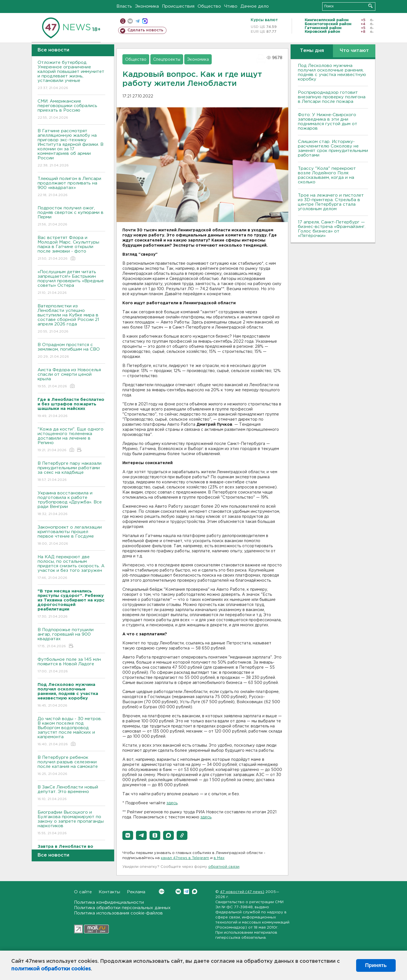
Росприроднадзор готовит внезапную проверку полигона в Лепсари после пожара (332, 97)
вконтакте (130, 21)
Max (195, 891)
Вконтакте (162, 891)
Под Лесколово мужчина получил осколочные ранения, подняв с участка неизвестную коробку (332, 72)
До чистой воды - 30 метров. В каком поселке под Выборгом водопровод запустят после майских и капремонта (71, 732)
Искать (370, 6)
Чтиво (231, 6)
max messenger (145, 21)
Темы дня (312, 51)
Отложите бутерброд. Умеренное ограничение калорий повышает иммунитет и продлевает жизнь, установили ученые (71, 76)
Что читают (354, 51)
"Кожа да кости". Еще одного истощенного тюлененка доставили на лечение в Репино (71, 440)
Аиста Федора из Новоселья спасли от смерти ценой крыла (71, 378)
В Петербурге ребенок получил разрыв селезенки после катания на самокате (71, 766)
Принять (376, 965)
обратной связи (224, 867)
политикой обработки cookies (51, 969)
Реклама (136, 892)
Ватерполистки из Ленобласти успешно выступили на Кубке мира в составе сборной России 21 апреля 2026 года (71, 319)
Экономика (147, 6)
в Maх (219, 858)
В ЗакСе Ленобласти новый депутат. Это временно (71, 793)
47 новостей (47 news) (242, 892)
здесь (172, 803)
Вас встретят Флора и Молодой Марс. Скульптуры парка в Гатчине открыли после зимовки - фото (71, 248)
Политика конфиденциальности (109, 902)
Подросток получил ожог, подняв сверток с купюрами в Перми (71, 217)
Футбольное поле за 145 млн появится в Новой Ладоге (71, 666)
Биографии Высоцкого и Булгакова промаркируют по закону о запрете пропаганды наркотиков (71, 823)
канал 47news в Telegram (185, 858)
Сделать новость (145, 30)
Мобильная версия (123, 21)
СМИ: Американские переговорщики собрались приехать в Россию (71, 110)
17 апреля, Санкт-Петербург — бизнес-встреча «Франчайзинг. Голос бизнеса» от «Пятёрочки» (332, 229)
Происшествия (178, 6)
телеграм (138, 21)
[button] (128, 835)
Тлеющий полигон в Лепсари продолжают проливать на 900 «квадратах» (71, 187)
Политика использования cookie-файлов (118, 913)
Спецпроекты (167, 60)
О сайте (83, 892)
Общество (209, 6)
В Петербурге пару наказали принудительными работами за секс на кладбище (71, 472)
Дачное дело (255, 6)
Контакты (109, 892)
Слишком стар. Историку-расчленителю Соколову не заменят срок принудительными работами (333, 148)
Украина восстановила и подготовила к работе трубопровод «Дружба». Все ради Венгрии (71, 504)
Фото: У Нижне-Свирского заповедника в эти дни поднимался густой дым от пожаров (328, 122)
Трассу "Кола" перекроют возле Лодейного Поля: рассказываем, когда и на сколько (327, 175)
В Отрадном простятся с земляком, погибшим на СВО (71, 351)
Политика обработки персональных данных (122, 908)
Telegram (186, 891)
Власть (124, 6)
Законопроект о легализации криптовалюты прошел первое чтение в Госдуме (71, 536)
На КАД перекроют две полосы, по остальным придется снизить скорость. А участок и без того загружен (71, 568)
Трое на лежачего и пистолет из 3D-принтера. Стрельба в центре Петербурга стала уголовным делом (331, 202)
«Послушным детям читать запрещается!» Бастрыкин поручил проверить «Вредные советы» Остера (71, 283)
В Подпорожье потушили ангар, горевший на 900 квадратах (71, 638)
